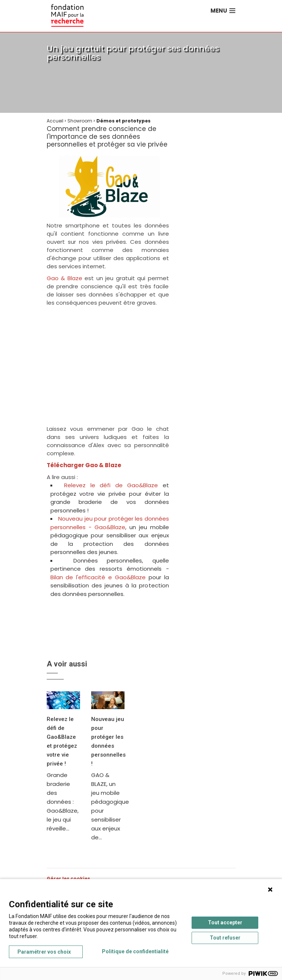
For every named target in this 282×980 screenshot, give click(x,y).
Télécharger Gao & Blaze (84, 465)
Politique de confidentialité (135, 951)
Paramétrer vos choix (44, 952)
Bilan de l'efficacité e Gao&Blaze (98, 577)
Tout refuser (225, 938)
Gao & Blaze (64, 278)
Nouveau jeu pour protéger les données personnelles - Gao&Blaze (110, 523)
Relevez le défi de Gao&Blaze (113, 485)
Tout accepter (225, 922)
